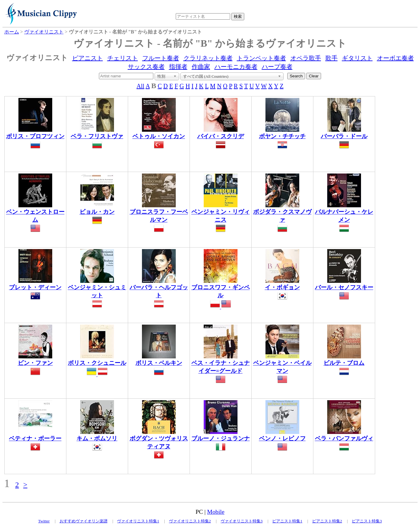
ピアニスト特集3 (367, 521)
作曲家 (201, 67)
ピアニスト (88, 58)
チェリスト (123, 58)
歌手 (332, 58)
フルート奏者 (161, 58)
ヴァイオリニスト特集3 (242, 521)
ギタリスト (357, 58)
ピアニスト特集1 (287, 521)
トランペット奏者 (261, 58)
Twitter (44, 521)
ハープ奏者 (277, 67)
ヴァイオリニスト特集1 (138, 521)
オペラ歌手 (306, 58)
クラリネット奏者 (208, 58)
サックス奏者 (146, 67)
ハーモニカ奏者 (236, 67)
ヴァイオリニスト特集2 (190, 521)
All (140, 86)
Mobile (216, 512)
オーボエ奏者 (395, 58)
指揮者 (178, 67)
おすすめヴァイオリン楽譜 (84, 521)
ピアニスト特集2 (327, 521)
